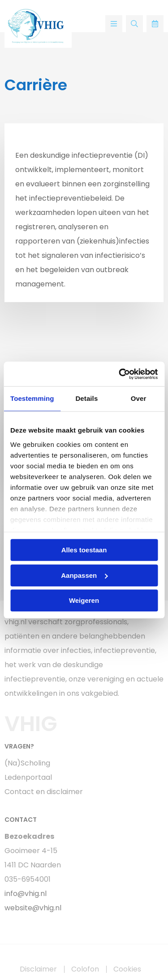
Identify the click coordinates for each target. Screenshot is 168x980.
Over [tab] (139, 398)
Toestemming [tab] (32, 398)
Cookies (127, 969)
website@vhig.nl (33, 908)
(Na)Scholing (27, 763)
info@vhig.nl (26, 894)
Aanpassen (84, 575)
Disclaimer (38, 969)
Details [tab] (86, 398)
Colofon (85, 969)
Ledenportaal (28, 777)
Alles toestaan (84, 550)
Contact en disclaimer (44, 792)
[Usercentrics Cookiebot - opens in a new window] (120, 374)
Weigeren (84, 600)
